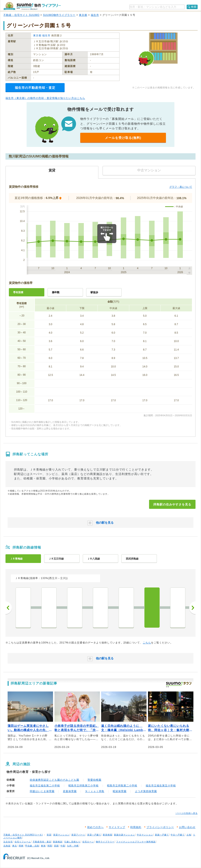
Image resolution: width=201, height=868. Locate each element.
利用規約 (136, 827)
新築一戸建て (162, 835)
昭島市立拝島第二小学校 (122, 786)
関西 (50, 846)
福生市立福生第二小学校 (45, 786)
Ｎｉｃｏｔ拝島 (95, 791)
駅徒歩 (94, 292)
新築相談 (58, 842)
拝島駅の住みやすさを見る (172, 504)
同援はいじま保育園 (42, 791)
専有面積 (18, 292)
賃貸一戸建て (94, 835)
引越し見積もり (72, 842)
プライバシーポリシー (160, 827)
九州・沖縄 (73, 846)
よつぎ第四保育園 (146, 791)
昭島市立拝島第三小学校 (84, 786)
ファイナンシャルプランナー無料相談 (136, 842)
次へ (192, 608)
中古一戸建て (178, 835)
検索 (194, 7)
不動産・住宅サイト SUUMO (21, 15)
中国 (63, 846)
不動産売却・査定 (42, 842)
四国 (56, 846)
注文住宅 (8, 842)
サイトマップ (117, 827)
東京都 (83, 15)
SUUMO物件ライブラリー (59, 15)
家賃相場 (107, 835)
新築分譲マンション (124, 835)
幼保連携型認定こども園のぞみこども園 (54, 780)
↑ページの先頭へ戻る (187, 813)
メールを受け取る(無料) (123, 138)
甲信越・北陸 (32, 846)
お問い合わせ (187, 827)
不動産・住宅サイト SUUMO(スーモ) (23, 835)
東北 (15, 846)
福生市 (95, 15)
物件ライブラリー (105, 842)
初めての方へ (95, 827)
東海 (43, 846)
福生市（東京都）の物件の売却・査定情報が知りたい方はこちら (45, 98)
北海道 (7, 846)
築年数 (56, 292)
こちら (147, 643)
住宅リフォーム (23, 842)
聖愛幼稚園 (94, 780)
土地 (189, 835)
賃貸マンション (61, 835)
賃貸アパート (78, 835)
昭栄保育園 (120, 791)
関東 (21, 846)
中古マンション (145, 835)
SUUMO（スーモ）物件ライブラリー (32, 6)
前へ (9, 608)
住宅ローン (88, 842)
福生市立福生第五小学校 (161, 786)
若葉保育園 (70, 791)
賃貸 (49, 835)
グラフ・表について (181, 187)
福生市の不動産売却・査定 (35, 88)
